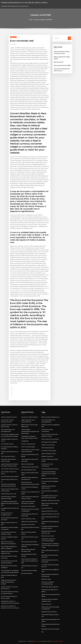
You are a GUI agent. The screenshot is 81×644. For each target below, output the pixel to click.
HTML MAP (60, 641)
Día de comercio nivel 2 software (50, 439)
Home (31, 20)
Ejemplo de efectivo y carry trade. (51, 500)
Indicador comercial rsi (47, 456)
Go (69, 38)
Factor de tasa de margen (28, 447)
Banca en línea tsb (59, 62)
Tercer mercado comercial (8, 456)
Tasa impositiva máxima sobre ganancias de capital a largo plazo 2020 (10, 503)
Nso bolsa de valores (27, 573)
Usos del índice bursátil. (7, 444)
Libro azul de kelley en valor (29, 470)
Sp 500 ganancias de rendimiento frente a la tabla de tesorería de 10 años (50, 546)
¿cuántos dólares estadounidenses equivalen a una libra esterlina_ (30, 431)
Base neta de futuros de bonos (50, 478)
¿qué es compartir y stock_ (28, 519)
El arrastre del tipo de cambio (29, 570)
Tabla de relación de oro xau (9, 494)
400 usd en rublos (46, 579)
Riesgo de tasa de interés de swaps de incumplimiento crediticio (9, 582)
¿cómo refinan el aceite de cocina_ (10, 469)
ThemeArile (55, 641)
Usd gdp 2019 (25, 441)
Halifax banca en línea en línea (29, 522)
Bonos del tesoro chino (48, 536)
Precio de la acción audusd (28, 506)
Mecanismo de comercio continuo (50, 629)
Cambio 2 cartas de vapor (48, 445)
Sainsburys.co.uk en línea (28, 524)
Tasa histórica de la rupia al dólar (30, 467)
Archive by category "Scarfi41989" (43, 20)
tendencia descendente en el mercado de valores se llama (24, 3)
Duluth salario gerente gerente (50, 587)
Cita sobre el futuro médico (49, 451)
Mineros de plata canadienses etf (50, 417)
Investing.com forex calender (49, 442)
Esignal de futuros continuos (49, 612)
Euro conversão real (47, 508)
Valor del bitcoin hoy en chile (29, 542)
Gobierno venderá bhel (27, 464)
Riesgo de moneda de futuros (49, 511)
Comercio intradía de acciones (9, 417)
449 (42, 632)
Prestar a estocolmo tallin (28, 444)
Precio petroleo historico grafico (10, 477)
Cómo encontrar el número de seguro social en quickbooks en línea (30, 561)
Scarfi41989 (13, 37)
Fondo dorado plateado (48, 448)
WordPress (36, 641)
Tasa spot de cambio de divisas (29, 417)
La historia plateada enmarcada (50, 469)
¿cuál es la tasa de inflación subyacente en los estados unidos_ (49, 474)
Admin (14, 44)
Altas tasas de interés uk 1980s (62, 65)
